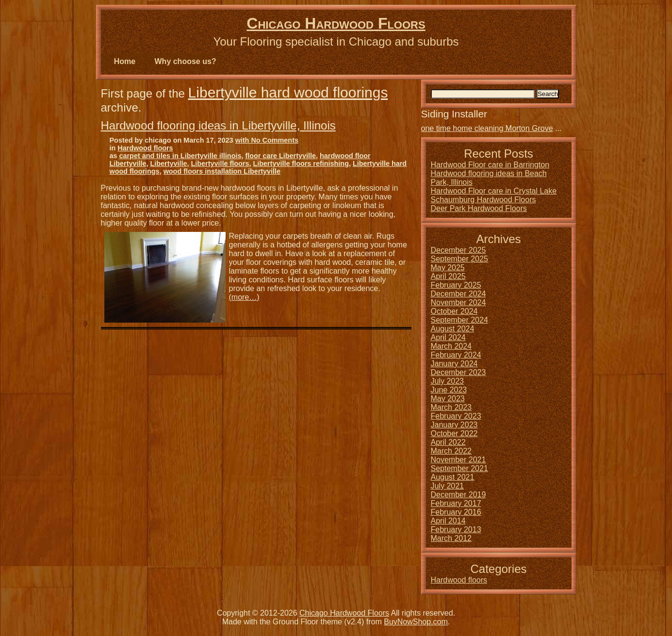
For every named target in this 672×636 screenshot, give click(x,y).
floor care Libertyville (280, 156)
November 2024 (459, 302)
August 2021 (453, 477)
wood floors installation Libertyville (222, 171)
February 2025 (456, 285)
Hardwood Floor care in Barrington (490, 165)
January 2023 (454, 425)
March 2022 (451, 451)
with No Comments (267, 140)
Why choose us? (186, 61)
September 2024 (459, 320)
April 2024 (448, 337)
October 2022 (454, 433)
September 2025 (459, 259)
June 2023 (449, 390)
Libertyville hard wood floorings (288, 92)
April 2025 (448, 276)
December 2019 (459, 495)
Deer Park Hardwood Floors (479, 208)
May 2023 (448, 399)
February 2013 (456, 530)
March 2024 (451, 346)
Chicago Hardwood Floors (336, 23)
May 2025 (448, 268)
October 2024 (454, 311)
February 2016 (456, 512)
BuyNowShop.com (416, 622)
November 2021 (459, 460)
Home (125, 61)
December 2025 (459, 250)
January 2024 (454, 364)
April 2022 (448, 442)
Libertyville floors (220, 163)
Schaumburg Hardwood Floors (484, 200)
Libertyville (168, 163)
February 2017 (456, 503)
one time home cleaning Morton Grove (487, 128)
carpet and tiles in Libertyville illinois (180, 156)
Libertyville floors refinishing (301, 163)
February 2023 (456, 416)
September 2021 (459, 468)
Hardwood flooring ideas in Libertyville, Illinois (218, 125)
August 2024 (453, 329)
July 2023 (448, 381)
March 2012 (451, 538)
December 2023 (459, 372)
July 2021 (448, 486)
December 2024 (459, 294)
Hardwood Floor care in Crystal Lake (494, 191)
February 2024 (456, 355)
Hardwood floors (145, 148)
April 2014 (448, 521)
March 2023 (451, 407)
